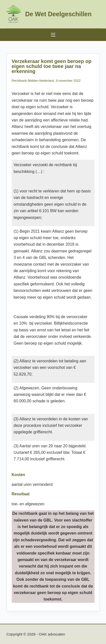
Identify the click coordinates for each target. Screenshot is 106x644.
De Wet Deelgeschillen (58, 14)
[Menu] (53, 35)
